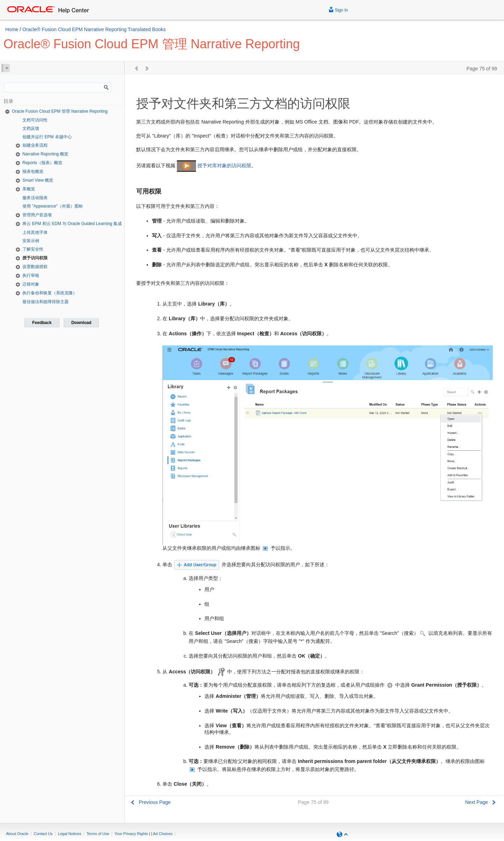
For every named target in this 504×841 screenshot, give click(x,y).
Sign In (338, 9)
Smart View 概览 (38, 180)
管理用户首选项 (37, 215)
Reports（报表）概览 (42, 163)
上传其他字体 (35, 232)
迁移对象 (31, 284)
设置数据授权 (35, 267)
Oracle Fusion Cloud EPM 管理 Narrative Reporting (60, 111)
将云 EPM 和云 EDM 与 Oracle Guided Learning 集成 (72, 224)
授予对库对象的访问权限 (224, 166)
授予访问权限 (35, 258)
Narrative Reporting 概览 (45, 154)
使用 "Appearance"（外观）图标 (53, 206)
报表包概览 (33, 171)
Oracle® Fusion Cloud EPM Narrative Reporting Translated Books (94, 29)
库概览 (29, 189)
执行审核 (31, 275)
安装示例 (31, 241)
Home (12, 29)
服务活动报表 (35, 198)
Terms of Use (98, 834)
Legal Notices (70, 834)
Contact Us (43, 834)
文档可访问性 (35, 120)
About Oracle (17, 834)
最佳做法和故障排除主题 (45, 302)
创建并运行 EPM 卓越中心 (47, 137)
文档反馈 (31, 128)
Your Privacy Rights (131, 834)
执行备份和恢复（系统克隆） (50, 293)
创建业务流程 (35, 145)
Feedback (42, 323)
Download (81, 323)
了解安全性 (33, 249)
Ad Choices (163, 834)
